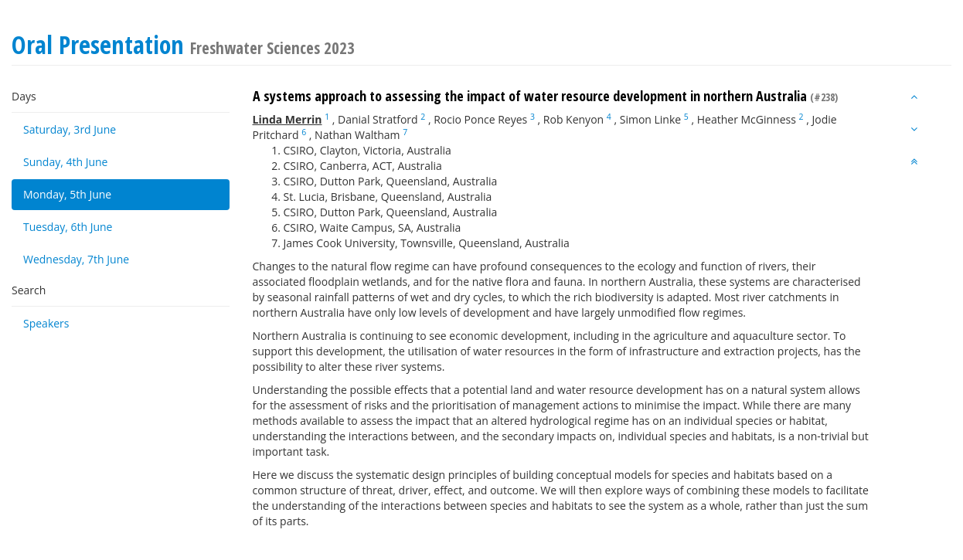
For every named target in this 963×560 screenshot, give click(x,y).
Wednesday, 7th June (76, 259)
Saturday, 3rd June (70, 129)
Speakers (46, 323)
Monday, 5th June (67, 194)
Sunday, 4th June (65, 162)
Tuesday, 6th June (68, 227)
